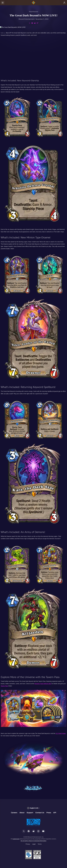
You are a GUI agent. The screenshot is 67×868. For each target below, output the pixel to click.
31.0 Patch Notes (61, 733)
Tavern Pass (4, 686)
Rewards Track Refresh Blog (43, 684)
